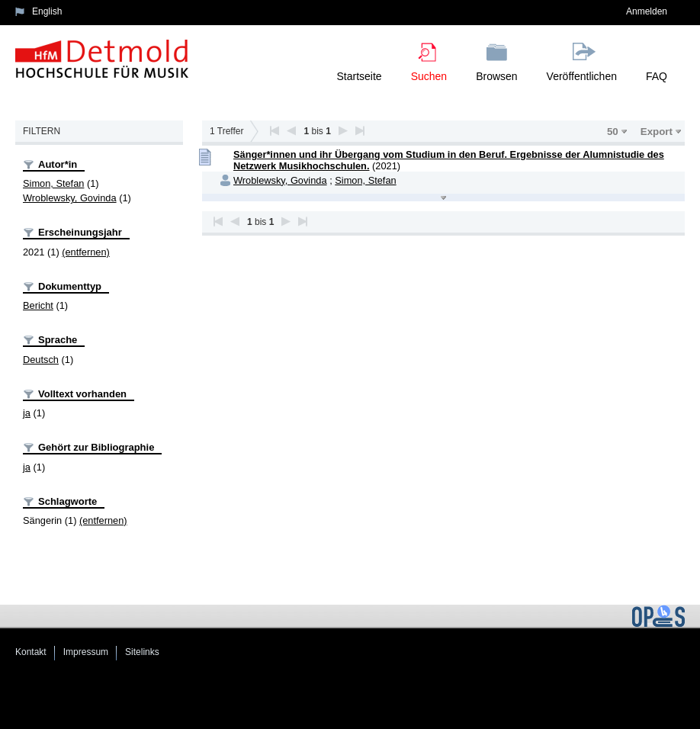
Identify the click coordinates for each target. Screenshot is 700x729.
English (47, 11)
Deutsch (41, 360)
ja (27, 413)
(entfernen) (86, 252)
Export (657, 132)
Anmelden (647, 11)
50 (613, 132)
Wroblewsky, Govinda (70, 198)
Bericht (38, 305)
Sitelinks (142, 652)
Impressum (86, 652)
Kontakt (31, 652)
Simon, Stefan (53, 183)
